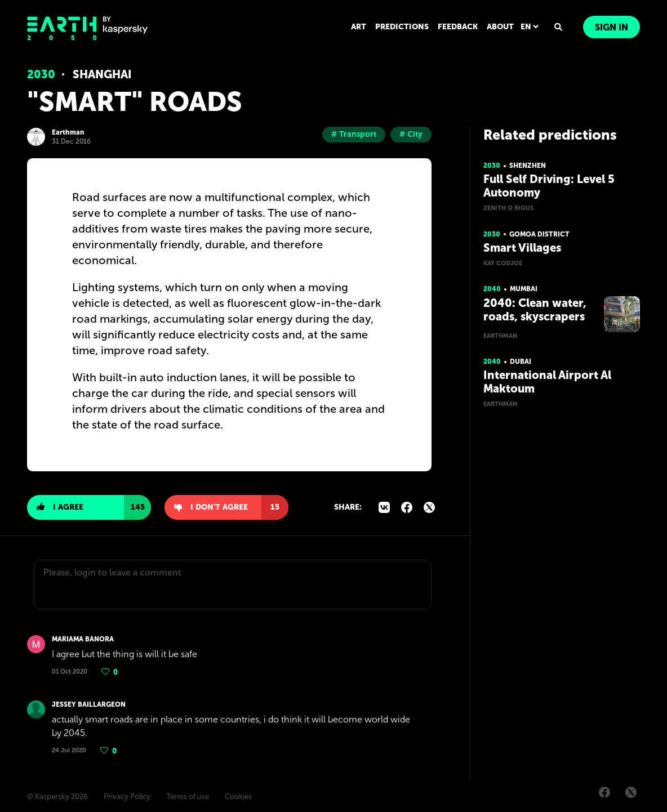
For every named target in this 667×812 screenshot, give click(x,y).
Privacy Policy (127, 797)
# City (411, 134)
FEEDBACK (458, 27)
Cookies (238, 797)
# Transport (354, 134)
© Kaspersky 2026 (57, 797)
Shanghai (102, 74)
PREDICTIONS (402, 27)
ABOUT (500, 27)
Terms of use (188, 797)
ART (359, 27)
